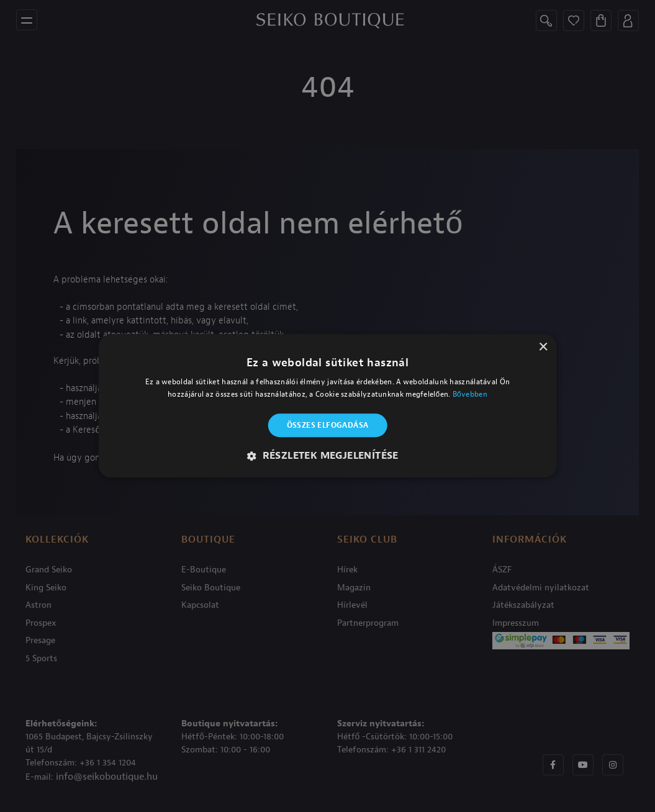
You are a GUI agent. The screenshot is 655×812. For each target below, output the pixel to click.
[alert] (327, 406)
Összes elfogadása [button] (328, 425)
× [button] (543, 347)
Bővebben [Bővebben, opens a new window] (470, 395)
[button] (327, 456)
